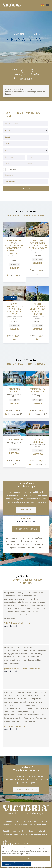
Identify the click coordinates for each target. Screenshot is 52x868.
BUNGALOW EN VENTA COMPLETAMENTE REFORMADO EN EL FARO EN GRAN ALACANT (14, 247)
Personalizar (23, 864)
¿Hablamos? (26, 510)
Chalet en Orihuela (38, 441)
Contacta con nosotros (26, 765)
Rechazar (8, 864)
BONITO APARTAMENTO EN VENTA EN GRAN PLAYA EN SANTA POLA (14, 309)
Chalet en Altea (14, 439)
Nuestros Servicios (26, 529)
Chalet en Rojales (14, 390)
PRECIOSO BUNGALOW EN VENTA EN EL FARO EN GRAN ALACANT (38, 244)
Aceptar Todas (26, 859)
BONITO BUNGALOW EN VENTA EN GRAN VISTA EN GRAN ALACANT (38, 309)
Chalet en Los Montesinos (38, 390)
